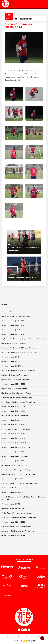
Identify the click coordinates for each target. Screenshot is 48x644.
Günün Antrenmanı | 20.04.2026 (13, 334)
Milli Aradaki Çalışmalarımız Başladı (14, 465)
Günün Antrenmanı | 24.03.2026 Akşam (16, 456)
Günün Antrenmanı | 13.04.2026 (13, 366)
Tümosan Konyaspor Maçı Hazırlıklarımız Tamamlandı (20, 353)
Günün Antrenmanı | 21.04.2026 (13, 330)
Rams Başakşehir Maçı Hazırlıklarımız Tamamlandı (19, 474)
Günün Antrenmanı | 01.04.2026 (13, 420)
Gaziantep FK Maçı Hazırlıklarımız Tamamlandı (18, 488)
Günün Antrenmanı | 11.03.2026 (13, 493)
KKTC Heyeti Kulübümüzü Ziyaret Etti (15, 416)
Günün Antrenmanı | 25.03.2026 (13, 452)
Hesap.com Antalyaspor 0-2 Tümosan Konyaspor (19, 348)
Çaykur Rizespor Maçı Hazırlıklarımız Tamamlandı (19, 518)
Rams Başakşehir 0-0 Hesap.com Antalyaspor (18, 470)
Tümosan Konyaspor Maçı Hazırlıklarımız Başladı (18, 371)
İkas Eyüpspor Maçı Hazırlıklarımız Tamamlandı (18, 402)
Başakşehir (28, 77)
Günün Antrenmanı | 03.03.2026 (13, 536)
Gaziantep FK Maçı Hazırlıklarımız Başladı (16, 509)
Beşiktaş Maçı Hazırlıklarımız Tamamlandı (16, 380)
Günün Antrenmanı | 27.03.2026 (13, 438)
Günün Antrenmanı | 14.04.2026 (13, 362)
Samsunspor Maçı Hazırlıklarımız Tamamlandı (18, 531)
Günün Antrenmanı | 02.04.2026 (13, 411)
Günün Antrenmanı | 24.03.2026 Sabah (16, 461)
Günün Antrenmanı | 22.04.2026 (13, 325)
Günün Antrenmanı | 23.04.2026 (13, 321)
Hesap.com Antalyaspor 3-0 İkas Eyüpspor (17, 398)
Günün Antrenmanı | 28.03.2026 (13, 434)
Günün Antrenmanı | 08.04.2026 (13, 384)
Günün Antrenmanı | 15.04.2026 (13, 357)
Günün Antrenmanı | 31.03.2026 (13, 425)
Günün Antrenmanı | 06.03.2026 (13, 522)
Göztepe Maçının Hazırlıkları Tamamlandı (16, 316)
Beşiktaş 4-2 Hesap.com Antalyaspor (15, 375)
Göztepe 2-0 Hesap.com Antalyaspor (15, 312)
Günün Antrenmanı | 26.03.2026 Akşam (16, 443)
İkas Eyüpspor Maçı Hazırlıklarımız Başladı (16, 429)
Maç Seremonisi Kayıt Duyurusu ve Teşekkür (17, 393)
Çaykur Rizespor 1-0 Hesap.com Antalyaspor (17, 513)
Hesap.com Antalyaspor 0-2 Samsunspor (16, 527)
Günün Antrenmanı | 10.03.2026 (13, 504)
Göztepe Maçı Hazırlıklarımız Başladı (14, 344)
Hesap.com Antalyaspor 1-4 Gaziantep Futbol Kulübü (20, 484)
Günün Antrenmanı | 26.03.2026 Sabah (16, 447)
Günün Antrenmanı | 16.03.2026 (13, 479)
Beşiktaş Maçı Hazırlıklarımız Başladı (14, 389)
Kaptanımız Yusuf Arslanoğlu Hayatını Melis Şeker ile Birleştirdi (24, 339)
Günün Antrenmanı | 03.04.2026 (13, 407)
